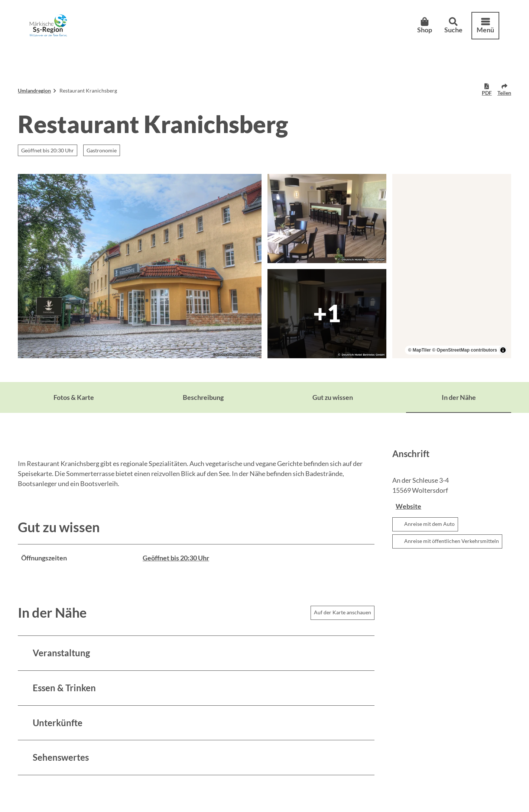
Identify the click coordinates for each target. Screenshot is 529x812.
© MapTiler (419, 350)
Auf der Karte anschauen (343, 612)
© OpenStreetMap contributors (465, 350)
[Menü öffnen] (485, 26)
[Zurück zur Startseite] (48, 25)
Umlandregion (34, 90)
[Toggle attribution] (503, 350)
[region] (452, 266)
